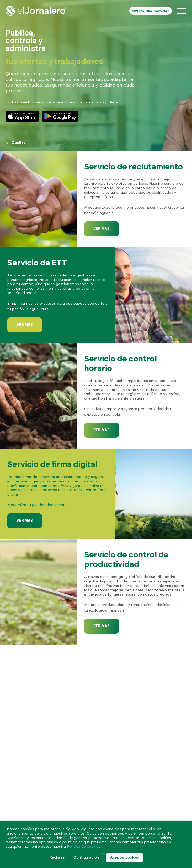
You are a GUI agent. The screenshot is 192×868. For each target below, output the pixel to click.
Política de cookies (84, 847)
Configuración (86, 857)
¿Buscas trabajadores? (151, 11)
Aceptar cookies (125, 857)
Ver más (102, 229)
